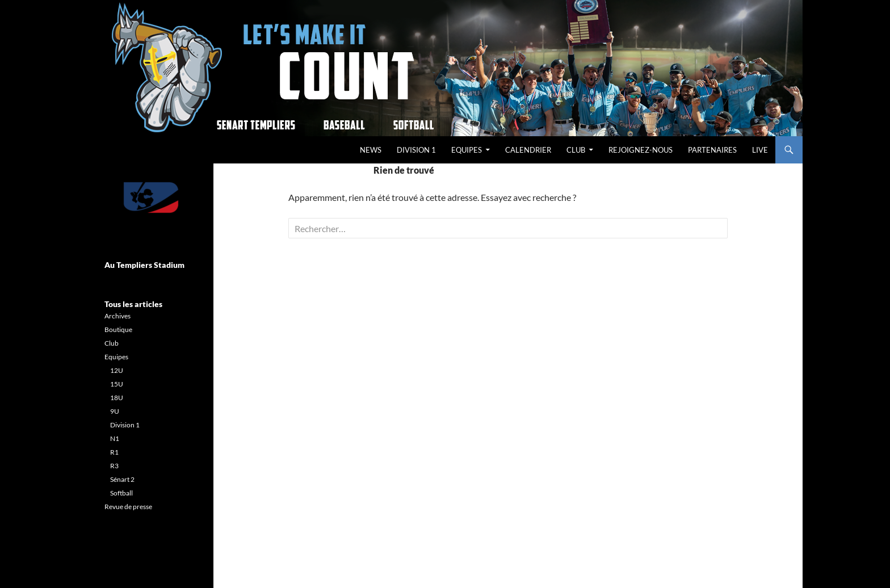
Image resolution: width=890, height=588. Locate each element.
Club (576, 150)
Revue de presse (128, 507)
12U (117, 370)
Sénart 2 (122, 479)
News (371, 150)
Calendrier (528, 150)
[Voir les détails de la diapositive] (150, 198)
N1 (115, 438)
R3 (114, 466)
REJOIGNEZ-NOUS (641, 150)
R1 (114, 452)
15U (117, 384)
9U (115, 411)
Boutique (118, 329)
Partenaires (712, 150)
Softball (121, 493)
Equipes (467, 150)
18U (117, 398)
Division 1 (416, 150)
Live (760, 150)
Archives (117, 316)
